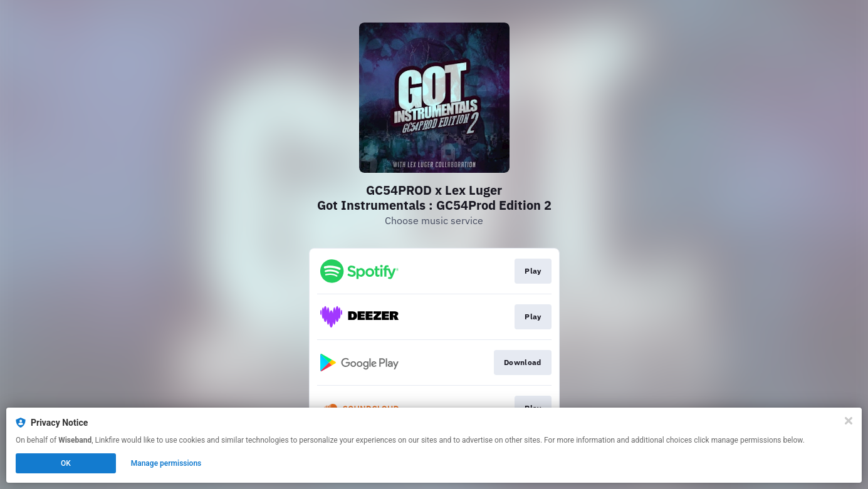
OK (66, 463)
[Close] (849, 421)
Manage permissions (166, 463)
